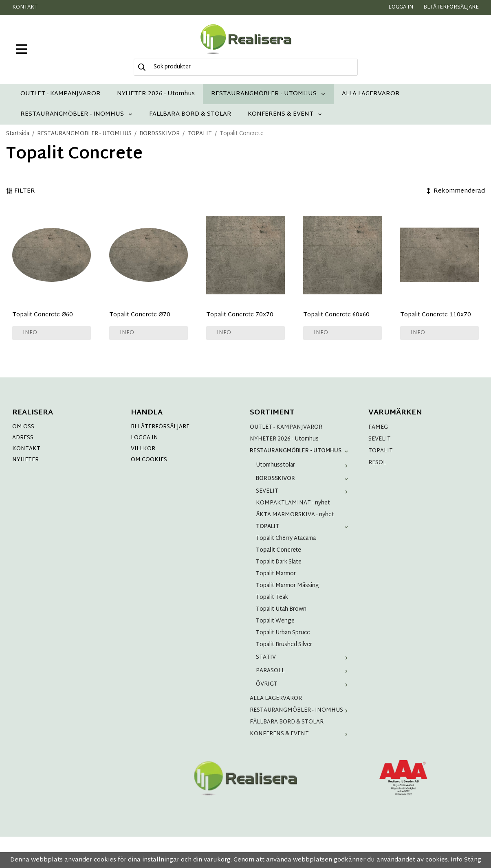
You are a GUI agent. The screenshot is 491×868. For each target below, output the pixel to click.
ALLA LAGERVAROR (371, 94)
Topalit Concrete (279, 550)
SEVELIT (304, 491)
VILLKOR (143, 449)
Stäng (473, 860)
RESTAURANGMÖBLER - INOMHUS (77, 114)
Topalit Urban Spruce (283, 633)
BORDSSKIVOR (304, 479)
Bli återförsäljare (451, 7)
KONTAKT (26, 449)
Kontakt (25, 7)
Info (30, 333)
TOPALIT (304, 527)
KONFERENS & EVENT (285, 114)
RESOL (377, 463)
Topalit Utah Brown (281, 609)
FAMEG (378, 427)
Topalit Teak (272, 597)
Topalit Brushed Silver (284, 645)
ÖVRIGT (304, 684)
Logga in (401, 7)
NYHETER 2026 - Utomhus (156, 94)
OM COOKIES (149, 460)
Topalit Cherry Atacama (286, 538)
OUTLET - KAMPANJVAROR (61, 94)
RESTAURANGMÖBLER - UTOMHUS (268, 94)
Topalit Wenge (275, 621)
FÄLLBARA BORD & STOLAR (190, 114)
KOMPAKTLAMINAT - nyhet (293, 503)
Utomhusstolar (304, 465)
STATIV (304, 657)
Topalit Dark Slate (279, 562)
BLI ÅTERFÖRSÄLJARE (160, 427)
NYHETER (25, 460)
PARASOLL (304, 671)
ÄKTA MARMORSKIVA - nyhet (295, 515)
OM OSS (23, 427)
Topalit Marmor (276, 574)
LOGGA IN (144, 438)
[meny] (21, 49)
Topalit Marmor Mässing (287, 586)
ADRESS (23, 438)
